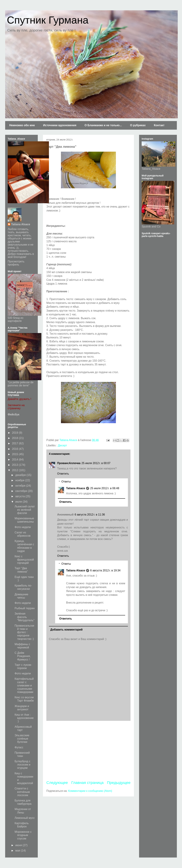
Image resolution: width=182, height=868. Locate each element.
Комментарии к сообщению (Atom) (90, 791)
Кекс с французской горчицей (24, 560)
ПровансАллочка (69, 463)
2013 (15, 465)
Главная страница (87, 783)
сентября (22, 491)
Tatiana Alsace (76, 488)
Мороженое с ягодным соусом (23, 835)
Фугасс (19, 747)
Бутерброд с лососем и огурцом (22, 765)
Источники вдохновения (60, 125)
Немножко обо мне (22, 125)
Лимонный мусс (25, 818)
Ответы (66, 482)
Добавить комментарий (66, 630)
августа (20, 496)
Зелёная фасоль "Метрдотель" (24, 617)
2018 (15, 438)
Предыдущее (119, 783)
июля (19, 502)
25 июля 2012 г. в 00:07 (96, 463)
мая (18, 851)
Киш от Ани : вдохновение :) (24, 718)
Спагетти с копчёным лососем (22, 792)
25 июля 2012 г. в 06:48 (105, 488)
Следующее (57, 783)
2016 (15, 449)
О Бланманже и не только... (103, 125)
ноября (20, 480)
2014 (15, 460)
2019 (15, 433)
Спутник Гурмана (48, 20)
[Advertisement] (88, 750)
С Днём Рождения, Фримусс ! (23, 656)
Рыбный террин (25, 608)
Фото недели (23, 527)
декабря (21, 475)
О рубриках (138, 125)
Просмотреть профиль (16, 263)
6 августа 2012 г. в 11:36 (90, 515)
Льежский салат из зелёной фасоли (25, 510)
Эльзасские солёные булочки (22, 739)
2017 (15, 443)
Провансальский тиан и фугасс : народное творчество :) (24, 632)
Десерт (63, 445)
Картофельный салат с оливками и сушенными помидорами (24, 685)
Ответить (63, 474)
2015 (15, 454)
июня (19, 845)
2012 (15, 470)
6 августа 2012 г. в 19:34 (105, 570)
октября (21, 486)
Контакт (159, 125)
